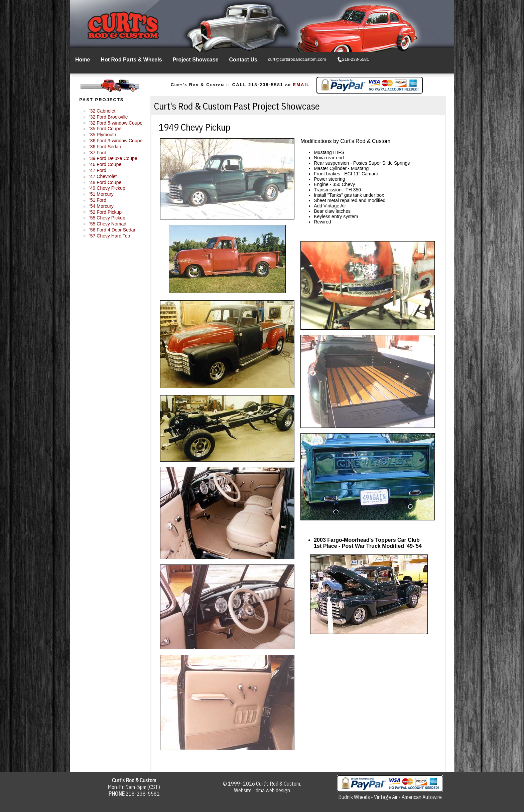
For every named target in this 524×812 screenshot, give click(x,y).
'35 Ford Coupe (105, 129)
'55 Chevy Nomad (108, 224)
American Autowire (422, 797)
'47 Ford (98, 170)
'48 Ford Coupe (105, 182)
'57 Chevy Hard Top (110, 236)
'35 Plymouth (103, 135)
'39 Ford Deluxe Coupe (113, 158)
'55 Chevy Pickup (107, 218)
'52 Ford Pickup (105, 212)
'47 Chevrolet (103, 176)
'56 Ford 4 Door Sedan (113, 230)
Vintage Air (386, 797)
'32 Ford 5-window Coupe (116, 123)
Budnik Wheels (354, 797)
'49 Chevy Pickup (107, 188)
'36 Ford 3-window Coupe (116, 141)
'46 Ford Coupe (105, 164)
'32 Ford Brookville (109, 117)
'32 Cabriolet (102, 111)
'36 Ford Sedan (105, 147)
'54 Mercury (101, 206)
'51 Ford (98, 200)
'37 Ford (98, 153)
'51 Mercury (101, 194)
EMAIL (301, 85)
